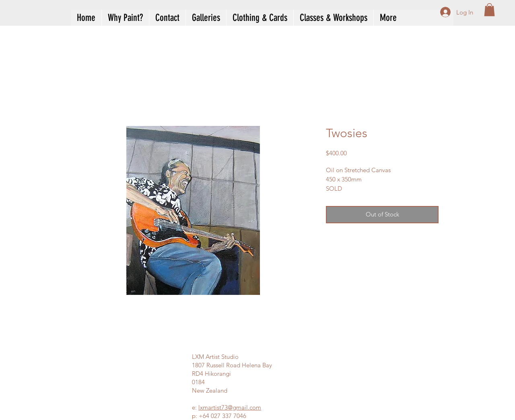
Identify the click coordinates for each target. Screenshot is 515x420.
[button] (489, 10)
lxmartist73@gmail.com (230, 407)
